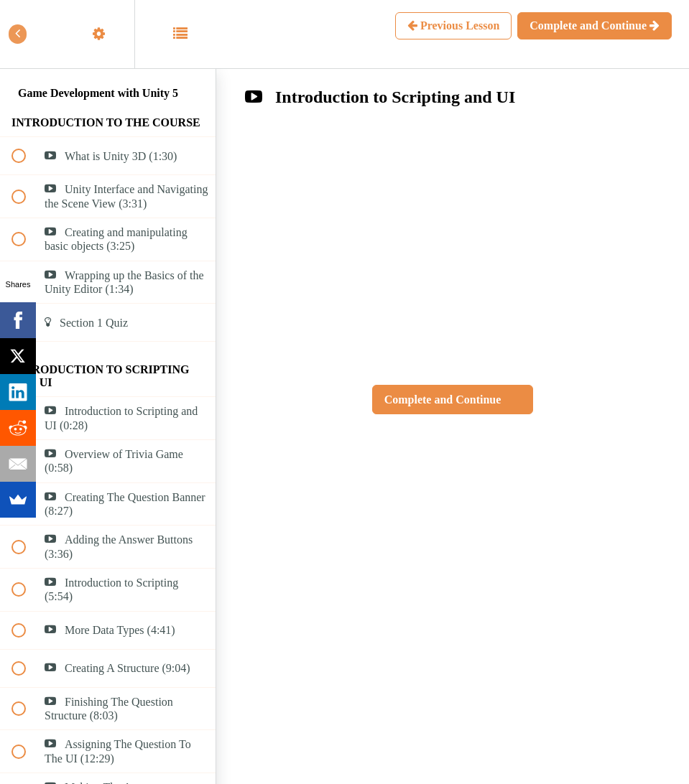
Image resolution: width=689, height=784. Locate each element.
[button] (27, 34)
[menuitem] (108, 34)
